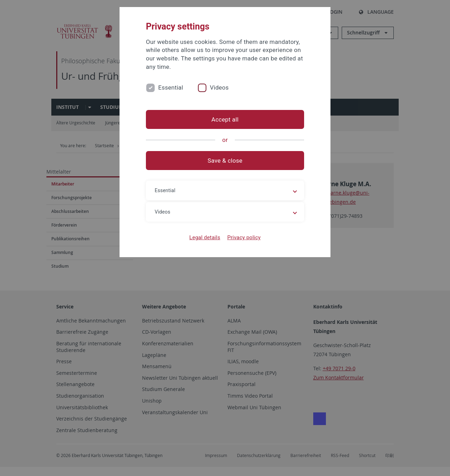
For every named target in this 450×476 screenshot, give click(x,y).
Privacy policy (244, 237)
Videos (219, 87)
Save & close (225, 161)
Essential (171, 87)
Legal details (205, 237)
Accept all (225, 119)
